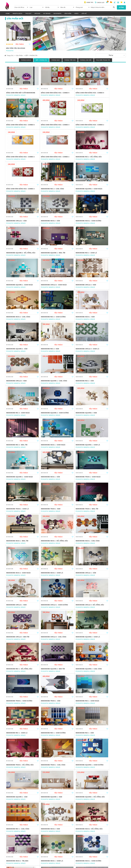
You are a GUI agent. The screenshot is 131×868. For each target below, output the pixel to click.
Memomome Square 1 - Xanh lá (109, 358)
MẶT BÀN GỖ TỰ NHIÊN (45, 810)
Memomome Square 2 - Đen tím (109, 520)
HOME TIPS (89, 2)
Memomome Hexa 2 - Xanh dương (79, 196)
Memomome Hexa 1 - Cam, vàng (18, 454)
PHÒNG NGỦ (56, 60)
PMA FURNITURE (12, 781)
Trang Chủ (9, 55)
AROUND (37, 13)
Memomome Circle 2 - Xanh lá (78, 714)
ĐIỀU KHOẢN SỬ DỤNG (52, 842)
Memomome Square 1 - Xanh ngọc (80, 230)
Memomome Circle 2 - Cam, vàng (19, 746)
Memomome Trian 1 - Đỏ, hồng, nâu (110, 584)
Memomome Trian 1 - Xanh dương (49, 552)
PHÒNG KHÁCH (26, 60)
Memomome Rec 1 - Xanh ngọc (109, 552)
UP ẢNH (121, 7)
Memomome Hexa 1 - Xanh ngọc (79, 358)
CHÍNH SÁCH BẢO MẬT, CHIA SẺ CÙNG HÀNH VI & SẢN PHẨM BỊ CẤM (85, 843)
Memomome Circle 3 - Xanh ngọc (110, 682)
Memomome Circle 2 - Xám (16, 196)
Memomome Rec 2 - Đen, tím (47, 358)
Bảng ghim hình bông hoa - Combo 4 (20, 128)
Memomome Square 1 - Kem (107, 616)
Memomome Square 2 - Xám (17, 294)
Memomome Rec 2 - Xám (45, 326)
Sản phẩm (68, 13)
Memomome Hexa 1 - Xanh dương (79, 682)
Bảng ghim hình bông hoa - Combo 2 (50, 128)
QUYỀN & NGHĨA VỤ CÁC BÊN (54, 846)
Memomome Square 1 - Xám (77, 616)
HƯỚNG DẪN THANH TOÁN (54, 850)
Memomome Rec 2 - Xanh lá (47, 230)
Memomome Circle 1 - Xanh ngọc (49, 746)
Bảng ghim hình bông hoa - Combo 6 (110, 94)
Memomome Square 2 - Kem (17, 358)
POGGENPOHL (72, 781)
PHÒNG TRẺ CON (70, 60)
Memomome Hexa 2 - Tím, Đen (17, 682)
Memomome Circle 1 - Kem (16, 486)
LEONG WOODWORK (44, 813)
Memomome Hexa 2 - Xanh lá (78, 454)
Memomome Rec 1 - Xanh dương (49, 584)
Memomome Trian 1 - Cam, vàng (18, 616)
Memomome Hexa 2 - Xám (46, 196)
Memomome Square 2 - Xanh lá (49, 520)
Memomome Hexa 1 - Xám (46, 390)
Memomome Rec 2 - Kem (45, 294)
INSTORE (40, 781)
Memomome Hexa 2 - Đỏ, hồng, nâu (110, 648)
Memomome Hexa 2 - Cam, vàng (48, 262)
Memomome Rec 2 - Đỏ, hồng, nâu (19, 161)
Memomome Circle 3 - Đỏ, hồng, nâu (79, 487)
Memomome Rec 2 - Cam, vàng (78, 161)
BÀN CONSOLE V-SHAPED (46, 778)
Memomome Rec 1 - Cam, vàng (48, 648)
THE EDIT (28, 13)
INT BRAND (47, 13)
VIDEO (76, 13)
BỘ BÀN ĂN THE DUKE (14, 778)
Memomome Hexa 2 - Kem (76, 648)
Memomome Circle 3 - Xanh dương (20, 714)
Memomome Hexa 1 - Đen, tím (78, 422)
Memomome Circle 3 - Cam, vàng (19, 520)
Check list (100, 2)
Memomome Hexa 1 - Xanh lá (47, 682)
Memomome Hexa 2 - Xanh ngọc (49, 454)
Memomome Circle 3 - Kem (107, 294)
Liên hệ (84, 13)
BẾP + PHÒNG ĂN (31, 55)
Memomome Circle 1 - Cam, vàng (109, 746)
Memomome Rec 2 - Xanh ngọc (78, 326)
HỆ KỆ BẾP (70, 778)
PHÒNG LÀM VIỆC (86, 60)
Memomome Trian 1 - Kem (16, 422)
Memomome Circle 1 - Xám (107, 454)
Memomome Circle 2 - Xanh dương (110, 714)
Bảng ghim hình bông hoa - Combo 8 (80, 94)
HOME (8, 13)
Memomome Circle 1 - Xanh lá (78, 746)
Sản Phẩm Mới (15, 19)
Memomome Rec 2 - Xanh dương (79, 262)
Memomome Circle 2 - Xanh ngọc (110, 230)
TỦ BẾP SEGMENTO (104, 778)
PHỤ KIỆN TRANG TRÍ (103, 60)
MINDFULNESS (17, 13)
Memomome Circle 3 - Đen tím (108, 486)
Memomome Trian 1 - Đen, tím (48, 422)
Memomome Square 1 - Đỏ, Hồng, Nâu (19, 649)
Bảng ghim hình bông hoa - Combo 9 (50, 94)
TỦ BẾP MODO (11, 810)
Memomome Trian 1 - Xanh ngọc (79, 390)
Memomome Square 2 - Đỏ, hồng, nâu (110, 197)
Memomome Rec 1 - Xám (76, 584)
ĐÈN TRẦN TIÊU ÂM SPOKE (16, 48)
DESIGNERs (57, 13)
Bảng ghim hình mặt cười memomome (16, 94)
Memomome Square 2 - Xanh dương (111, 326)
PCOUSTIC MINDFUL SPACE (16, 97)
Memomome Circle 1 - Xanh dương (50, 486)
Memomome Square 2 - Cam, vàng (19, 552)
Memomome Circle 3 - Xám (47, 714)
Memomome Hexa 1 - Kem (106, 262)
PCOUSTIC (10, 51)
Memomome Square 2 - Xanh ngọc (110, 161)
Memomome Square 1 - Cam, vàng (19, 326)
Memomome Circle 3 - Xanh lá (78, 294)
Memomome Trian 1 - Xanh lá (108, 390)
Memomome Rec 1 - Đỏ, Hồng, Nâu (80, 520)
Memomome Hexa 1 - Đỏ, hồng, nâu (110, 422)
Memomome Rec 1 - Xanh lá (17, 584)
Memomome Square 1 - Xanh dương (50, 616)
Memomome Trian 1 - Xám (76, 552)
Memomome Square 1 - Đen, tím (18, 230)
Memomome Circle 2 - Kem (16, 262)
